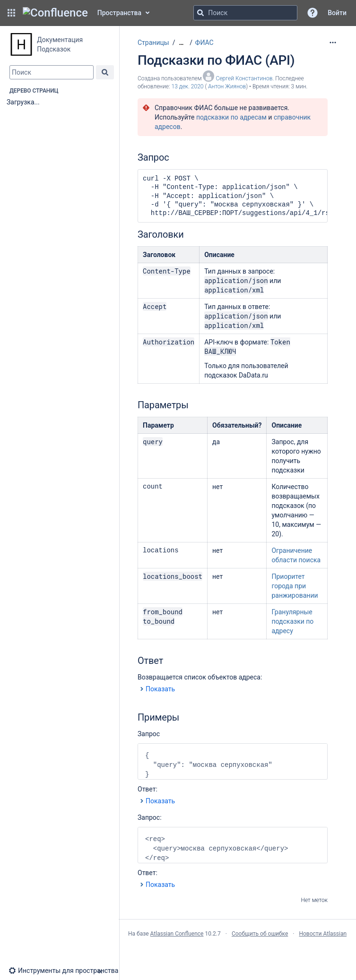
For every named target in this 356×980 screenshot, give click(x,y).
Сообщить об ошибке (260, 934)
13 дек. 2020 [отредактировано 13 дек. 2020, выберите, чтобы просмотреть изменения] (188, 86)
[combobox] (52, 72)
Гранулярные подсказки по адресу (292, 621)
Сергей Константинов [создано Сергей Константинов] (244, 78)
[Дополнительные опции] (333, 43)
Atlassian (238, 954)
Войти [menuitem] (337, 13)
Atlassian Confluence (177, 934)
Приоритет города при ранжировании (295, 586)
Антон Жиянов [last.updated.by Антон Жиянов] (227, 86)
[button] (11, 13)
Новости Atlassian (323, 934)
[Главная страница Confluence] (55, 13)
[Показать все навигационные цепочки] (181, 43)
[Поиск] (200, 13)
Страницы (153, 43)
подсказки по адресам (231, 117)
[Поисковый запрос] (245, 13)
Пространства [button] (119, 13)
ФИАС (204, 43)
